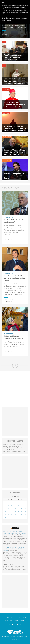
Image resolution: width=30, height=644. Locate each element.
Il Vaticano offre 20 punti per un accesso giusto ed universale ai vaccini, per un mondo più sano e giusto (14, 533)
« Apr (4, 521)
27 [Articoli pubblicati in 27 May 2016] (18, 514)
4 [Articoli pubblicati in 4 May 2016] (12, 506)
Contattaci (22, 621)
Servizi (27, 618)
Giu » (8, 521)
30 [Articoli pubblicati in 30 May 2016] (5, 517)
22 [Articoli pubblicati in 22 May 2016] (25, 511)
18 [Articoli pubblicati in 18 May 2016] (12, 511)
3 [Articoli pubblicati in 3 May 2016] (8, 506)
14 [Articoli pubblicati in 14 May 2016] (22, 509)
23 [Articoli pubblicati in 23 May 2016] (5, 514)
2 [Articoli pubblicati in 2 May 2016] (5, 506)
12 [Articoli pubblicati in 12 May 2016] (15, 509)
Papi (4, 42)
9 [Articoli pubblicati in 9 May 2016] (5, 509)
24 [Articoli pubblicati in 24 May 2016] (8, 514)
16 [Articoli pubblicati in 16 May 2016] (5, 511)
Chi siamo (3, 618)
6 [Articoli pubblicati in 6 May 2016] (18, 506)
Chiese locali (7, 137)
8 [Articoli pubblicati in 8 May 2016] (25, 506)
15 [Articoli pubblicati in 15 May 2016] (25, 509)
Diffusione (13, 618)
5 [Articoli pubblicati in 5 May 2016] (15, 506)
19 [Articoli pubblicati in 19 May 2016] (15, 511)
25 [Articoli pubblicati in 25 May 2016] (12, 514)
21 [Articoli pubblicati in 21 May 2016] (22, 511)
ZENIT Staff (5, 34)
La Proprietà (21, 618)
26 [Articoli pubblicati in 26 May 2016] (15, 514)
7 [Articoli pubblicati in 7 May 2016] (22, 506)
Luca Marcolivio (8, 353)
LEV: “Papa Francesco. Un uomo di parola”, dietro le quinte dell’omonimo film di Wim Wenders (14, 549)
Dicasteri (6, 90)
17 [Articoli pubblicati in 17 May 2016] (8, 511)
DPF (8, 618)
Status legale (8, 621)
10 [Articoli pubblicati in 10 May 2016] (8, 509)
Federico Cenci (8, 301)
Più (15, 365)
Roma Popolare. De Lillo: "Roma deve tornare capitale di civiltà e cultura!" (14, 278)
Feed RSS (16, 528)
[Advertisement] (15, 389)
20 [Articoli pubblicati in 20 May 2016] (18, 511)
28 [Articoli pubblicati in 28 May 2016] (22, 514)
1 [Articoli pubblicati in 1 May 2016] (25, 503)
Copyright (16, 621)
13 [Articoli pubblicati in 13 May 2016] (18, 509)
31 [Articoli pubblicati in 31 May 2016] (8, 517)
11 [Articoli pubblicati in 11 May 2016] (12, 509)
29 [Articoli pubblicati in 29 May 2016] (25, 514)
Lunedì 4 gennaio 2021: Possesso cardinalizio (15, 563)
